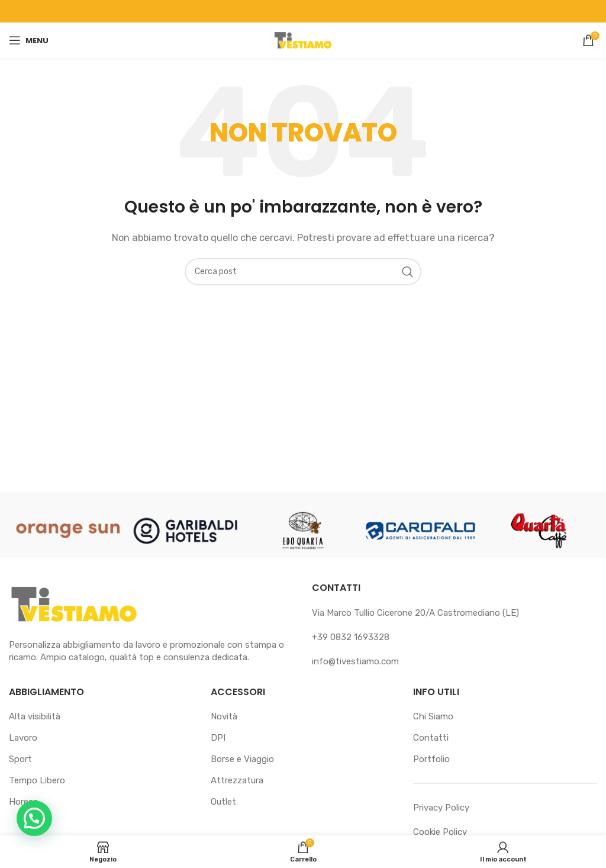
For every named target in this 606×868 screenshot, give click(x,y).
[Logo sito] (303, 40)
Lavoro (23, 738)
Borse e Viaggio (242, 759)
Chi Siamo (433, 716)
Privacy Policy (441, 808)
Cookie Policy (440, 832)
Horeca (23, 802)
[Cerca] (303, 272)
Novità (224, 716)
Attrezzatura (237, 780)
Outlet (223, 802)
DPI (218, 738)
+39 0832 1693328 (351, 637)
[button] (34, 818)
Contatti (431, 738)
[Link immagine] (74, 604)
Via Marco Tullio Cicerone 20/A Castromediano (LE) (415, 613)
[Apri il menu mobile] (29, 40)
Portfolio (431, 759)
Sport (20, 759)
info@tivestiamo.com (355, 661)
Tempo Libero (37, 780)
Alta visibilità (35, 716)
